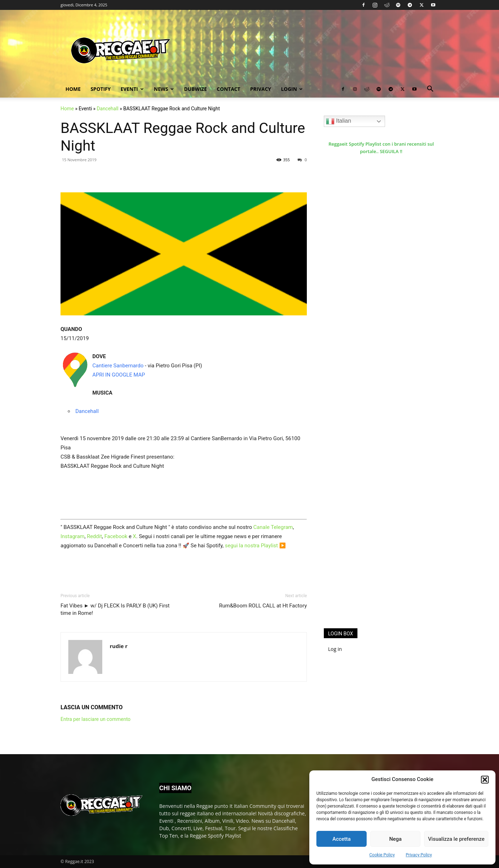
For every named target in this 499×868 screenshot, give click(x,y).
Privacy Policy (419, 855)
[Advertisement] (377, 507)
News (164, 89)
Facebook (116, 536)
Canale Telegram (273, 527)
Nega (395, 839)
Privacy (261, 89)
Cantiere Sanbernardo (118, 366)
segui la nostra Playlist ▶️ (256, 546)
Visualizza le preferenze (456, 839)
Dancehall (107, 109)
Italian (339, 121)
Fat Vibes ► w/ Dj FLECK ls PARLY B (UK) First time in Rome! (115, 609)
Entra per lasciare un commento (96, 719)
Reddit (94, 536)
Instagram (73, 536)
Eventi (132, 89)
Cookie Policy (382, 855)
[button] (485, 780)
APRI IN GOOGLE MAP (119, 375)
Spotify (101, 89)
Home (73, 89)
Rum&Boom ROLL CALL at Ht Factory (263, 606)
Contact (229, 89)
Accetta (342, 839)
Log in (335, 649)
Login (292, 89)
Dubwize (195, 89)
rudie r (119, 646)
